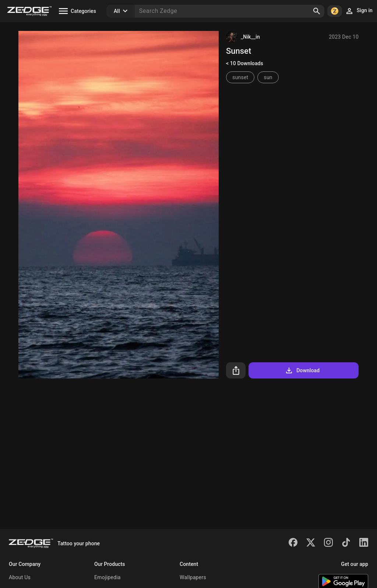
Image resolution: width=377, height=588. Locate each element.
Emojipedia (108, 577)
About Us (20, 577)
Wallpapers (193, 577)
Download (302, 370)
